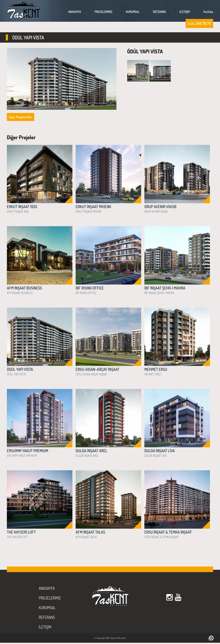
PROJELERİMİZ (103, 12)
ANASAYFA (75, 12)
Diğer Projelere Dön (21, 117)
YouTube (208, 12)
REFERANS (159, 12)
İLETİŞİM (185, 12)
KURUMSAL (133, 12)
